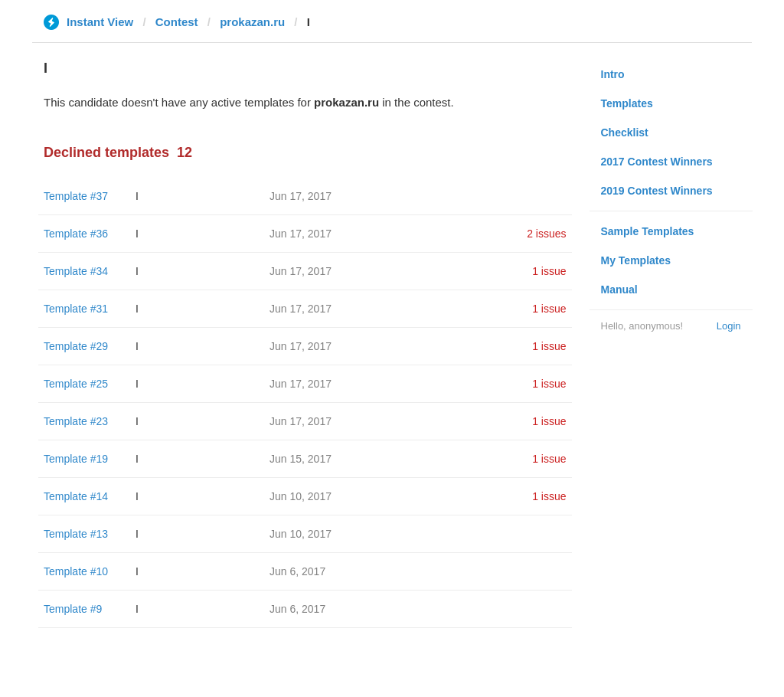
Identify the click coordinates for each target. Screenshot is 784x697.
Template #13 (76, 534)
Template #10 (76, 571)
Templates (627, 103)
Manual (619, 290)
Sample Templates (648, 231)
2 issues (546, 234)
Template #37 (76, 196)
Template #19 (76, 459)
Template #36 (76, 234)
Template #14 (76, 496)
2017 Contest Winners (657, 162)
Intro (613, 74)
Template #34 (76, 271)
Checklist (625, 133)
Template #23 (76, 421)
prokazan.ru (252, 22)
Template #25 (76, 384)
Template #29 (76, 346)
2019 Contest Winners (657, 191)
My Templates (636, 260)
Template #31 (76, 309)
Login (729, 326)
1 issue (549, 271)
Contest (177, 22)
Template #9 (73, 609)
